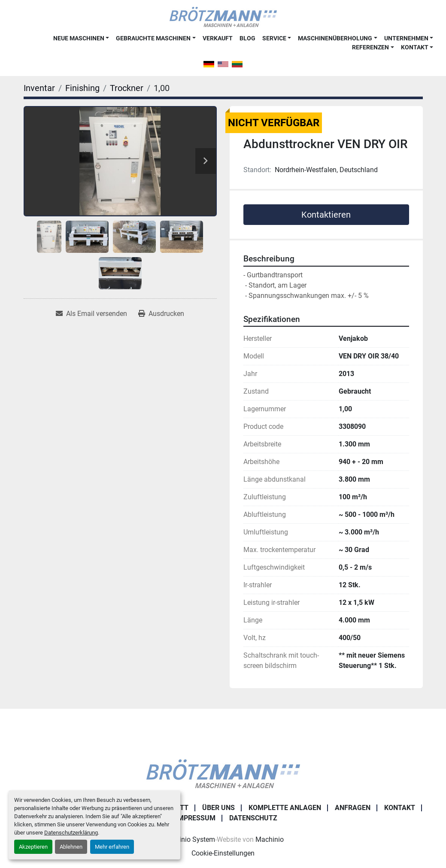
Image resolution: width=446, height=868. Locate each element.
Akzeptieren (33, 847)
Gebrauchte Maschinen (153, 38)
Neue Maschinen (79, 38)
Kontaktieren (326, 215)
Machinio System (189, 839)
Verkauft (218, 38)
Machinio (270, 839)
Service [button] (274, 38)
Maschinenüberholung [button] (335, 38)
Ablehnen (71, 847)
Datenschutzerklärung (71, 833)
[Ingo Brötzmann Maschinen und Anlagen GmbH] (223, 773)
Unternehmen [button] (406, 38)
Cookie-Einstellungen (223, 853)
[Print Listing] (161, 314)
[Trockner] (127, 88)
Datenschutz (253, 818)
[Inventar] (39, 88)
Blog (247, 38)
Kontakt (415, 47)
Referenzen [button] (370, 47)
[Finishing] (82, 88)
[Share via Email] (91, 314)
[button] (81, 38)
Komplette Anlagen (285, 808)
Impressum (196, 818)
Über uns (218, 808)
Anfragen (353, 808)
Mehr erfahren (112, 847)
